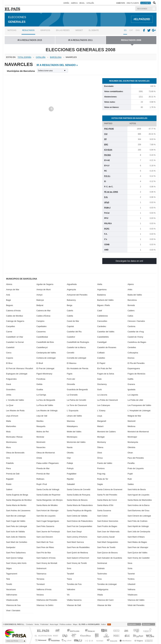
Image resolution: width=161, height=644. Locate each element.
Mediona (131, 426)
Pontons (101, 468)
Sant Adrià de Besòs (137, 489)
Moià (8, 431)
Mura (8, 447)
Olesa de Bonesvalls (15, 452)
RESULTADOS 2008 (131, 40)
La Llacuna (102, 394)
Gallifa (130, 378)
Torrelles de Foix (74, 584)
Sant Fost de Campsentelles (79, 526)
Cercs (9, 352)
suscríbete (146, 3)
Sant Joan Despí (74, 531)
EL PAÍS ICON (89, 640)
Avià (8, 294)
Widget (79, 30)
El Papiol (101, 363)
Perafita (131, 463)
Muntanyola (133, 442)
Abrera (9, 284)
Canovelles (102, 321)
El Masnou (72, 363)
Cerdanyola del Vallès (46, 352)
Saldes (131, 484)
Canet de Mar (73, 321)
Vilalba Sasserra (74, 600)
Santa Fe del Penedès (107, 494)
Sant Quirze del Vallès (137, 552)
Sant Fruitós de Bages (107, 526)
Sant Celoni (102, 515)
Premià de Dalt (13, 473)
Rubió (9, 484)
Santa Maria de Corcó (107, 500)
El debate (94, 30)
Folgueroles (11, 378)
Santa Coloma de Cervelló (79, 489)
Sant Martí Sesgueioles (108, 542)
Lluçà (100, 415)
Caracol (148, 630)
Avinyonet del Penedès (77, 294)
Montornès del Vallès (76, 442)
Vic (68, 594)
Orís (8, 457)
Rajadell (10, 478)
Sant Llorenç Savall (106, 536)
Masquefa (41, 426)
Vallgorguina (103, 589)
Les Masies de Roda (15, 410)
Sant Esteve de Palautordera (80, 521)
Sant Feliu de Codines (137, 521)
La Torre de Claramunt (77, 405)
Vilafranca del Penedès (47, 600)
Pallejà (70, 463)
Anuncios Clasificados (149, 640)
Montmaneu (11, 442)
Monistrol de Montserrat (138, 431)
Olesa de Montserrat (46, 452)
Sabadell (71, 484)
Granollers (11, 389)
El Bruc (9, 363)
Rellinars (40, 478)
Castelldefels (103, 336)
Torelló (9, 584)
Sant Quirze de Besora (107, 552)
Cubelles (101, 357)
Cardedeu (102, 326)
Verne (100, 640)
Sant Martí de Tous (45, 542)
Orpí (69, 457)
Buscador (154, 3)
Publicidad (44, 624)
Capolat (70, 326)
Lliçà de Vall (42, 415)
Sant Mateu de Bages (137, 542)
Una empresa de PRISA (15, 633)
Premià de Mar (43, 473)
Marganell (102, 421)
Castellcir (71, 336)
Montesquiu (72, 436)
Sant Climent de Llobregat (139, 515)
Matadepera (72, 426)
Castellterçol (42, 347)
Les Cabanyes (104, 405)
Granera (131, 384)
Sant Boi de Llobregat (16, 515)
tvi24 (78, 640)
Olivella (70, 452)
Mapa (75, 624)
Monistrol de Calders (106, 431)
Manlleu (40, 421)
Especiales (132, 624)
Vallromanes (12, 594)
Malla (8, 421)
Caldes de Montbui (14, 315)
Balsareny (71, 300)
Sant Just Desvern (45, 536)
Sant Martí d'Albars (136, 536)
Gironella (71, 384)
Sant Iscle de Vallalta (15, 531)
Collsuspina (133, 352)
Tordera (131, 578)
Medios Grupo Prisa (15, 640)
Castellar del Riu (74, 331)
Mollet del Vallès (74, 431)
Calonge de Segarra (15, 321)
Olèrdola (131, 447)
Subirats (101, 568)
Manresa (71, 421)
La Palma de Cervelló (76, 400)
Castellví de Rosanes (107, 347)
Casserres (41, 331)
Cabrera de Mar (43, 310)
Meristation (126, 640)
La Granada (72, 394)
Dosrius (131, 357)
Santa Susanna (104, 510)
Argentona (102, 289)
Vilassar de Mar (104, 605)
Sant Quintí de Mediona (77, 552)
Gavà (8, 384)
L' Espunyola (73, 410)
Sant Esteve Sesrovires (108, 521)
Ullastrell (131, 584)
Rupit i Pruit (42, 484)
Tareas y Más (112, 640)
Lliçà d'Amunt (12, 415)
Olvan (130, 452)
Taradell (70, 573)
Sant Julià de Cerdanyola (139, 531)
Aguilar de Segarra (45, 284)
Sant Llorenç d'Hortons (77, 536)
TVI (105, 630)
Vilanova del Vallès (136, 600)
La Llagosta (133, 394)
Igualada (131, 389)
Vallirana (131, 589)
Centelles (132, 347)
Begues (9, 305)
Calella (70, 315)
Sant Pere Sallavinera (16, 552)
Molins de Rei (43, 431)
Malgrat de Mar (134, 415)
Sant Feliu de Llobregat (16, 526)
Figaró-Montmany (44, 373)
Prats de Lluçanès (136, 468)
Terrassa (40, 578)
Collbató (101, 352)
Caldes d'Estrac (43, 315)
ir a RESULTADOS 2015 (30, 40)
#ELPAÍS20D (142, 19)
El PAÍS (43, 630)
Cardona (131, 326)
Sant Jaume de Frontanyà (48, 531)
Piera (8, 468)
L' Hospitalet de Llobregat (139, 410)
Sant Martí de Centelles (17, 542)
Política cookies (65, 624)
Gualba (40, 389)
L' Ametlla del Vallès (15, 400)
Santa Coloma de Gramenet (110, 489)
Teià (8, 578)
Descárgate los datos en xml (129, 260)
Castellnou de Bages (137, 342)
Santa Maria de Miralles (47, 505)
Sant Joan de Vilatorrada (108, 531)
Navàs (70, 447)
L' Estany (101, 410)
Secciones (142, 9)
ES (125, 30)
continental (97, 635)
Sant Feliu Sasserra (45, 526)
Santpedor (11, 547)
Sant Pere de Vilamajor (138, 547)
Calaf (99, 310)
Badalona (101, 294)
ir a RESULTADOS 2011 (80, 40)
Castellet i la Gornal (15, 342)
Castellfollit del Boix (45, 342)
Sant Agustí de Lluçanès (138, 494)
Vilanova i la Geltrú (45, 605)
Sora (69, 568)
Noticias (12, 30)
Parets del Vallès (105, 463)
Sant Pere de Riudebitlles (78, 547)
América (74, 3)
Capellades (41, 326)
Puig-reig (101, 473)
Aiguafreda (72, 284)
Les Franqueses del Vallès (139, 405)
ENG (138, 30)
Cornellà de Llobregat (76, 357)
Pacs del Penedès (136, 457)
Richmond (41, 640)
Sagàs (100, 484)
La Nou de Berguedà (46, 400)
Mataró (100, 426)
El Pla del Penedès (136, 363)
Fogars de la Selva (106, 373)
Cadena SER (116, 630)
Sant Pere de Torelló (106, 547)
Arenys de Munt (43, 289)
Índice (103, 624)
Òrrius (100, 457)
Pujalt (130, 473)
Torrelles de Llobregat (107, 584)
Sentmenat (102, 563)
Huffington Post (47, 635)
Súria (130, 568)
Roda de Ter (103, 478)
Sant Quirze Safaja (14, 557)
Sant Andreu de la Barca (138, 505)
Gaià (99, 378)
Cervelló (71, 352)
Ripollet (70, 478)
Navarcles (41, 447)
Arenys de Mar (13, 289)
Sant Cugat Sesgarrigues (48, 521)
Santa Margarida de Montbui (19, 500)
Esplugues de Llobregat (17, 373)
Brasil (82, 3)
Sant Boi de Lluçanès (46, 515)
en (89, 624)
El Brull (40, 363)
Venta (37, 624)
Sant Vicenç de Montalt (47, 563)
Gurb (99, 389)
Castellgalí (102, 342)
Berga (69, 305)
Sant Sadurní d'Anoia (46, 557)
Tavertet (131, 573)
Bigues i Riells (104, 305)
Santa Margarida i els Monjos (49, 500)
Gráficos (45, 30)
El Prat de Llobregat (45, 368)
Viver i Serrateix (13, 610)
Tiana (69, 578)
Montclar (40, 436)
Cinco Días (85, 635)
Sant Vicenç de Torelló (77, 563)
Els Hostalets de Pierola (77, 368)
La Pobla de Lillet (135, 400)
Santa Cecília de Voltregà (48, 489)
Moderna (54, 640)
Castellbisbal (42, 336)
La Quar (10, 405)
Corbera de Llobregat (46, 357)
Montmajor (132, 436)
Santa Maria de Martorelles (140, 500)
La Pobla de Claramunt (107, 400)
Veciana (40, 594)
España (66, 3)
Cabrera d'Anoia (13, 310)
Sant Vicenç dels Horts (16, 563)
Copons (10, 357)
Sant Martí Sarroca (75, 542)
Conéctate (121, 3)
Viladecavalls (12, 600)
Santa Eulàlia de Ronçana (78, 494)
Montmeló (41, 442)
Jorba (9, 394)
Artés (130, 289)
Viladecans (132, 594)
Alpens (131, 284)
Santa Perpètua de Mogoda (79, 510)
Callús (130, 315)
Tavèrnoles (102, 573)
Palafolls (10, 463)
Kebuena (138, 635)
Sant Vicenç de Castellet (138, 557)
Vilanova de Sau (13, 605)
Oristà (39, 457)
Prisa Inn (90, 630)
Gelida (39, 384)
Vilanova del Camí (105, 600)
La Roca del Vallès (45, 405)
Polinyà (70, 468)
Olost (99, 452)
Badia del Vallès (135, 294)
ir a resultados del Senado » (57, 65)
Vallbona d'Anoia (44, 589)
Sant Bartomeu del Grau (138, 510)
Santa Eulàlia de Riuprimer (48, 494)
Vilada (100, 594)
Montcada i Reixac (14, 436)
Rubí (130, 478)
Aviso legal (54, 624)
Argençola (71, 289)
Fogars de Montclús (136, 373)
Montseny (101, 442)
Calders (131, 310)
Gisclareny (102, 384)
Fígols (69, 373)
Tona (99, 578)
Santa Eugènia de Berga (17, 494)
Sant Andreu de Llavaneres (18, 510)
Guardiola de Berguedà (77, 389)
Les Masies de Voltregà (47, 410)
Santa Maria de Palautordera (80, 505)
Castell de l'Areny (135, 336)
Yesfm (149, 635)
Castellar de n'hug (136, 331)
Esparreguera (134, 368)
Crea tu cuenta (133, 3)
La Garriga (41, 394)
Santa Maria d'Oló (105, 505)
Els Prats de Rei (104, 368)
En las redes (63, 30)
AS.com (126, 630)
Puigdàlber (72, 473)
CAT (131, 30)
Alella (100, 284)
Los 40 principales (58, 630)
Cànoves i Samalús (136, 321)
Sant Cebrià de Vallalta (77, 515)
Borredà (131, 305)
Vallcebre (71, 589)
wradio (73, 635)
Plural (67, 640)
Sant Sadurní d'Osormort (78, 557)
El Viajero (139, 640)
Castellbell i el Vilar (15, 336)
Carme (9, 331)
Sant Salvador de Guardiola (110, 557)
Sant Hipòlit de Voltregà (138, 526)
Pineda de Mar (43, 468)
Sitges (9, 568)
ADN (136, 630)
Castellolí (10, 347)
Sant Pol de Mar (44, 552)
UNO (64, 635)
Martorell (131, 421)
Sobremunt (41, 568)
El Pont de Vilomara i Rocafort (20, 368)
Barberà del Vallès (105, 300)
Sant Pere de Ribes (45, 547)
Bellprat (40, 305)
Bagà (8, 300)
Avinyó (39, 294)
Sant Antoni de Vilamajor (47, 510)
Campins (40, 321)
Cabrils (70, 310)
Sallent (9, 489)
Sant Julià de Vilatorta (16, 536)
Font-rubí (71, 378)
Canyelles (10, 326)
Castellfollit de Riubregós (78, 342)
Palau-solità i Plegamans (47, 463)
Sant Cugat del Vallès (16, 521)
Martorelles (11, 426)
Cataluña (90, 3)
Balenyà (40, 300)
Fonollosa (41, 378)
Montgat (101, 436)
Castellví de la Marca (76, 347)
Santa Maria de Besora (77, 500)
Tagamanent (12, 573)
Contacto (29, 624)
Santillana (73, 630)
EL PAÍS (13, 9)
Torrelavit (41, 584)
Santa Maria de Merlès (16, 505)
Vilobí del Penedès (136, 605)
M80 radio (117, 635)
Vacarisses (11, 589)
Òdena (100, 447)
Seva (130, 563)
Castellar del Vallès (106, 331)
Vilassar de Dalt (74, 605)
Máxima (106, 635)
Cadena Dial (127, 635)
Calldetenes (103, 315)
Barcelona (132, 300)
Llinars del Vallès (74, 415)
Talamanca (41, 573)
